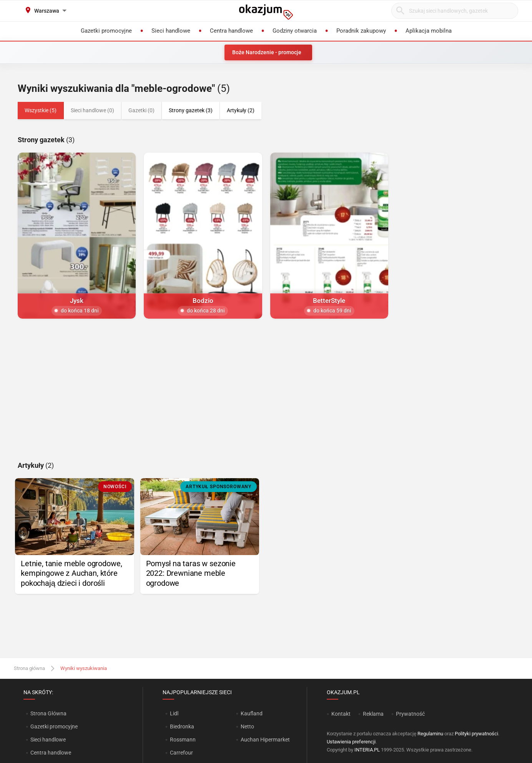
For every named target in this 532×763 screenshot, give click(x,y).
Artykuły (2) (241, 110)
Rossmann (183, 740)
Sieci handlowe (48, 740)
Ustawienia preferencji (351, 742)
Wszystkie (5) (41, 110)
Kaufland (252, 713)
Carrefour (181, 753)
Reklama (373, 714)
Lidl (174, 713)
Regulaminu (430, 734)
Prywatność (410, 714)
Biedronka (182, 726)
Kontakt (341, 714)
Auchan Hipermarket (265, 740)
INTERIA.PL (367, 750)
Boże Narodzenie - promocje (267, 52)
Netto (247, 726)
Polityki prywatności (476, 734)
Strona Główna (48, 713)
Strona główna (29, 668)
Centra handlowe (51, 753)
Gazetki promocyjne (54, 726)
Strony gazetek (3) (191, 110)
